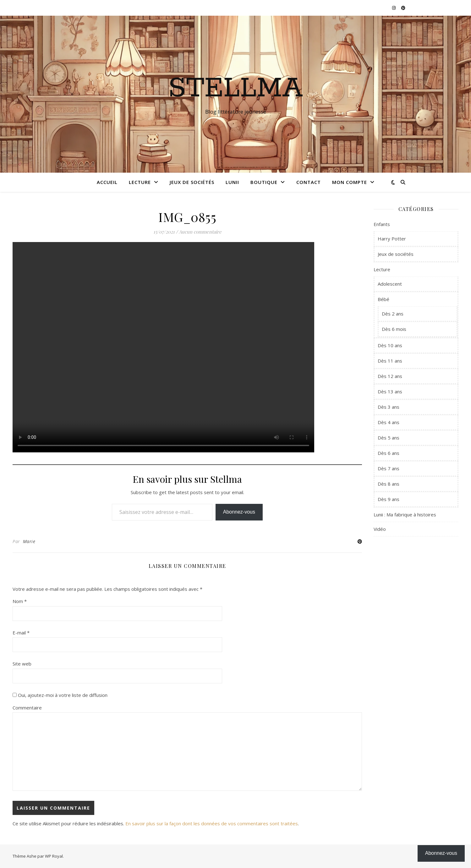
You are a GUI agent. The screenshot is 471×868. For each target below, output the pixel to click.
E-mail (21, 633)
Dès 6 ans (389, 453)
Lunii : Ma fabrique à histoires (405, 515)
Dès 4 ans (389, 422)
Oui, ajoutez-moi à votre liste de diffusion (60, 695)
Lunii (232, 182)
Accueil (107, 182)
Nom (20, 601)
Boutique (264, 182)
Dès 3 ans (389, 407)
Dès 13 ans (390, 391)
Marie (29, 541)
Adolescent (390, 284)
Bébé (383, 299)
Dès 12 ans (390, 376)
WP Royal (54, 856)
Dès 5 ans (389, 438)
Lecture (140, 182)
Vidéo (380, 529)
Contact (309, 182)
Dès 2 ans (393, 314)
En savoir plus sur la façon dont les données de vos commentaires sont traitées (212, 823)
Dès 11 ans (390, 361)
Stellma (235, 89)
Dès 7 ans (389, 468)
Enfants (382, 224)
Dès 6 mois (394, 329)
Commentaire (27, 708)
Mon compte (350, 182)
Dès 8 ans (389, 484)
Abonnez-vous (239, 512)
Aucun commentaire (200, 232)
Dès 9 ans (389, 499)
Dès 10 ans (390, 345)
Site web (22, 664)
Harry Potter (392, 239)
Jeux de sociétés (192, 182)
